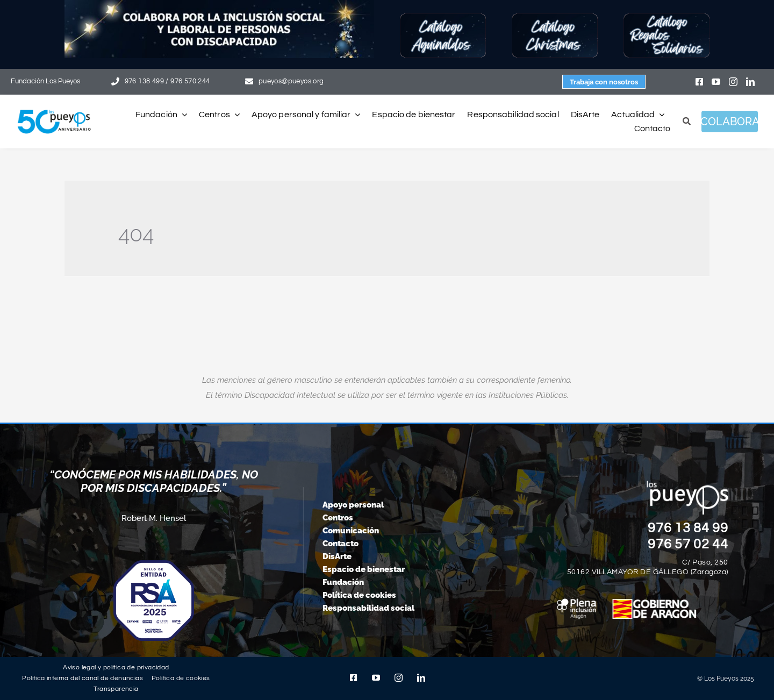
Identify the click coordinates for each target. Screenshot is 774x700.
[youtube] (716, 82)
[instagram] (733, 82)
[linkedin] (750, 82)
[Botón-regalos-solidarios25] (666, 17)
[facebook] (699, 82)
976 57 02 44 (688, 544)
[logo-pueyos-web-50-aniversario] (54, 110)
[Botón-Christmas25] (555, 17)
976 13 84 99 (688, 528)
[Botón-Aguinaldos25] (443, 17)
